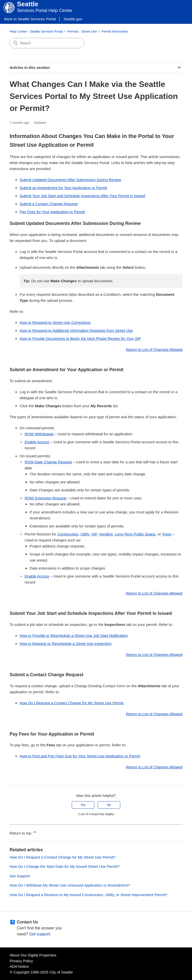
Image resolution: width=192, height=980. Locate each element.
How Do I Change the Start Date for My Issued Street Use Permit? (64, 866)
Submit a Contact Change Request (48, 204)
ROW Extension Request (45, 498)
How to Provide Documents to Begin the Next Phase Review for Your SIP (80, 338)
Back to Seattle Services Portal (30, 19)
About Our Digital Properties (33, 955)
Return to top (23, 832)
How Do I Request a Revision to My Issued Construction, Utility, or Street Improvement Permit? (88, 895)
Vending (106, 534)
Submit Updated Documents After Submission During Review (70, 180)
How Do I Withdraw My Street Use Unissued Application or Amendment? (70, 885)
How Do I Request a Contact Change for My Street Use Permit (71, 703)
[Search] (47, 43)
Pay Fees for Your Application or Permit (52, 212)
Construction (68, 534)
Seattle (28, 4)
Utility (85, 534)
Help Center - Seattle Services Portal (36, 31)
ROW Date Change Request (48, 462)
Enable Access (37, 442)
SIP (94, 534)
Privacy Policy (21, 961)
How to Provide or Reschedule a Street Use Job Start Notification (74, 636)
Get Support (20, 876)
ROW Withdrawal (39, 434)
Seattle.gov (73, 19)
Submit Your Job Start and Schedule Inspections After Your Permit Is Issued (82, 196)
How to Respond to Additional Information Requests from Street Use (76, 330)
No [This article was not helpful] (109, 805)
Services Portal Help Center (45, 11)
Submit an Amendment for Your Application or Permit (63, 188)
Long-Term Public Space (135, 534)
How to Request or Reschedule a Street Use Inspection (65, 644)
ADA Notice (19, 966)
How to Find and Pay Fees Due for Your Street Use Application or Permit (80, 756)
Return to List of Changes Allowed (154, 349)
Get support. (40, 934)
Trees (167, 534)
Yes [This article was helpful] (83, 805)
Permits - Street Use (82, 31)
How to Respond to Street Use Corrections (55, 322)
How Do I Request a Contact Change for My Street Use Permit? (62, 857)
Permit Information (115, 31)
